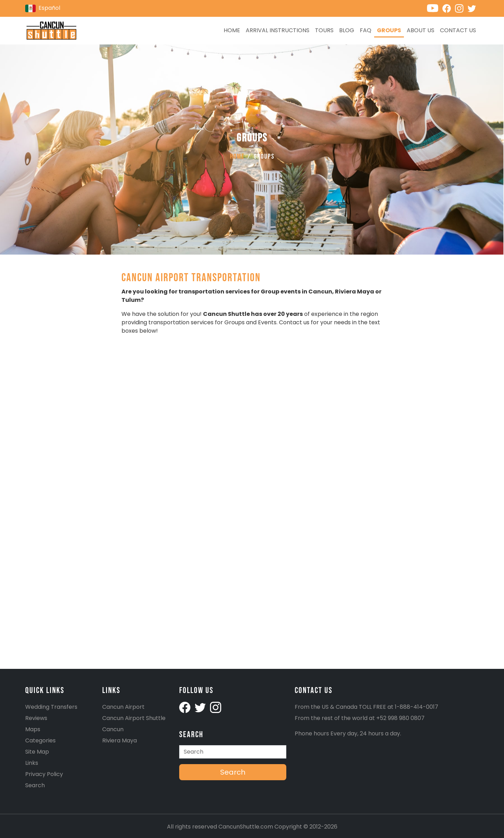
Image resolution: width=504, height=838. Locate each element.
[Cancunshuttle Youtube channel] (435, 8)
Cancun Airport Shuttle (134, 718)
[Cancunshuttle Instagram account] (461, 8)
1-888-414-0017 (416, 707)
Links (32, 763)
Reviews (36, 718)
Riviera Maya (120, 740)
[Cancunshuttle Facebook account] (449, 8)
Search (35, 785)
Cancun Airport (123, 707)
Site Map (37, 752)
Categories (40, 740)
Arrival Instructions (278, 30)
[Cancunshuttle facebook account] (185, 707)
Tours (324, 30)
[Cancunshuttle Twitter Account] (201, 707)
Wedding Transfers (51, 707)
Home (232, 30)
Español (43, 8)
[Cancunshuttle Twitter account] (473, 8)
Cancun (113, 729)
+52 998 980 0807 (400, 718)
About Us (421, 30)
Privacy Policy (44, 774)
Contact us (458, 30)
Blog (347, 30)
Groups (389, 30)
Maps (33, 729)
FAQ (366, 30)
